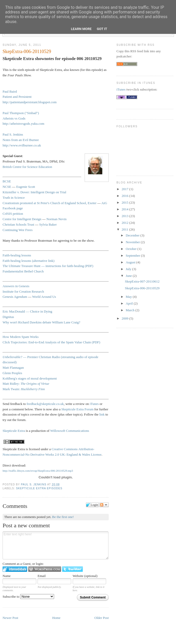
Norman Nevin (56, 219)
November (133, 242)
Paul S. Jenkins (34, 484)
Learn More (81, 29)
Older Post (102, 618)
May (129, 297)
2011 (125, 229)
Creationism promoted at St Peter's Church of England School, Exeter (50, 203)
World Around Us (44, 297)
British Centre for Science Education (27, 167)
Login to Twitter (72, 569)
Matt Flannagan (13, 368)
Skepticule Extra (14, 431)
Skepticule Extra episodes (39, 488)
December (133, 235)
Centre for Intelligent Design (22, 219)
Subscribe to (28, 597)
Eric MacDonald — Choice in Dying (27, 311)
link (102, 414)
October (132, 249)
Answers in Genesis (16, 286)
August (131, 262)
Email (42, 576)
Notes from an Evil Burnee (21, 140)
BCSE (7, 181)
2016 (125, 196)
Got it (102, 29)
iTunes (94, 404)
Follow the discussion (104, 505)
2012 (125, 223)
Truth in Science (14, 198)
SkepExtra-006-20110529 (142, 288)
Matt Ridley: (26, 384)
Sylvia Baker (48, 224)
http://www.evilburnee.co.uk (22, 145)
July (129, 269)
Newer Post (10, 618)
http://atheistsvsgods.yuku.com (23, 124)
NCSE (7, 187)
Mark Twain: (24, 389)
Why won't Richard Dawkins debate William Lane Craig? (41, 322)
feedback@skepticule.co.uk (45, 404)
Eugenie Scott (26, 187)
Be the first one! (63, 517)
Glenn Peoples (12, 373)
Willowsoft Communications (70, 431)
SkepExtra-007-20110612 (142, 281)
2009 (125, 318)
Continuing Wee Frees (18, 230)
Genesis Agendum (15, 297)
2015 (125, 202)
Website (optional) (85, 576)
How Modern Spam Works (21, 337)
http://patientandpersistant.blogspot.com (30, 102)
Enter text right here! (56, 545)
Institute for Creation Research (23, 291)
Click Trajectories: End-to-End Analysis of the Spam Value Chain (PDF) (51, 342)
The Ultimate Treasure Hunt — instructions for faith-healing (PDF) (48, 266)
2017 (125, 189)
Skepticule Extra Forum (77, 409)
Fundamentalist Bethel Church (23, 271)
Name (7, 576)
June (129, 276)
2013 (125, 216)
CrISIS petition (13, 214)
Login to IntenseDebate (15, 569)
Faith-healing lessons (17, 255)
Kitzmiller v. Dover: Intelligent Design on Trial (34, 192)
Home (56, 618)
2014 (125, 209)
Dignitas (8, 317)
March (131, 310)
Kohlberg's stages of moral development (30, 378)
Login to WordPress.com (45, 569)
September (133, 256)
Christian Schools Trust (18, 224)
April (130, 303)
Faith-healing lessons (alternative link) (28, 261)
